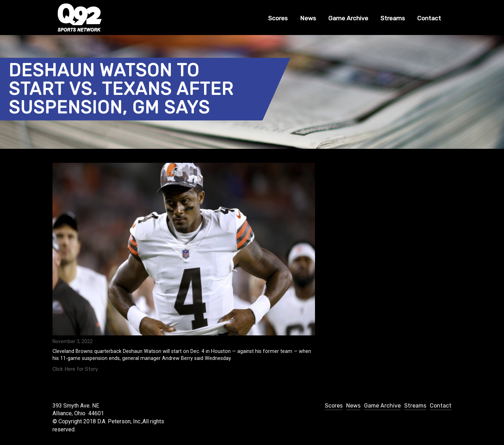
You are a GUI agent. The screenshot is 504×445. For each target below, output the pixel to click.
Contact (429, 18)
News (308, 18)
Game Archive (348, 18)
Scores (278, 18)
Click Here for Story (75, 369)
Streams (393, 18)
